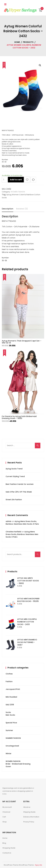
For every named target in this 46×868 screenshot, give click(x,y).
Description (8, 209)
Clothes (9, 674)
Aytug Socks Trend (14, 469)
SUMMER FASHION (13, 738)
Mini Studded (11, 697)
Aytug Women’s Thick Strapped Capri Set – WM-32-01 (22, 342)
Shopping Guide (9, 848)
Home (5, 838)
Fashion (9, 681)
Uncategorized (12, 746)
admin (8, 521)
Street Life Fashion (14, 500)
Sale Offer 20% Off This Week (19, 492)
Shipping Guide (29, 812)
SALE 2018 (10, 705)
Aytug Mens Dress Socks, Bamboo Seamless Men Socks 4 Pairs (22, 523)
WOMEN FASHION (18, 192)
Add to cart (16, 180)
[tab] (8, 209)
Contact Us (7, 853)
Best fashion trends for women (20, 484)
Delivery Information (31, 817)
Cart (4, 817)
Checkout (6, 812)
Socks (8, 712)
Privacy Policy (29, 822)
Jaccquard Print (13, 689)
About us (27, 807)
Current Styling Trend (15, 476)
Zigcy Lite (38, 865)
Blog (4, 843)
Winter (9, 754)
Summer (9, 730)
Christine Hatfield (13, 532)
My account (7, 807)
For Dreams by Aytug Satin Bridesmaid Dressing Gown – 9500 (19, 417)
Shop (5, 822)
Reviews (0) (22, 209)
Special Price (11, 723)
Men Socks (10, 715)
